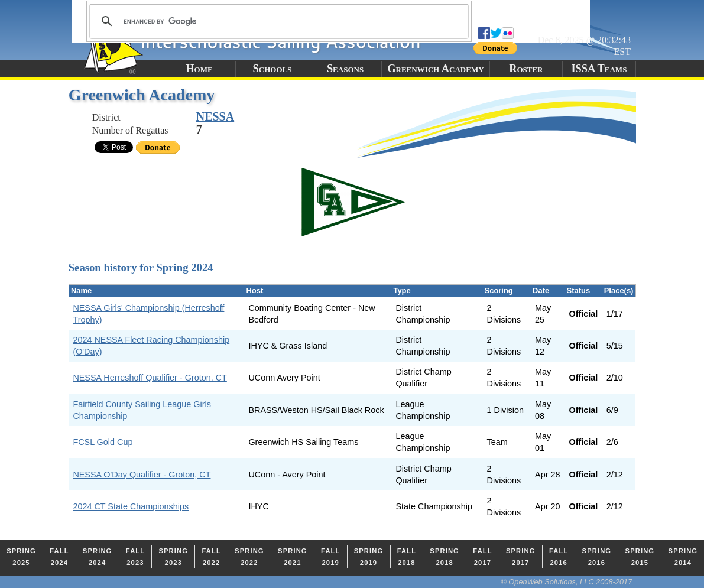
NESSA (215, 116)
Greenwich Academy (435, 69)
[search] (277, 21)
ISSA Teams (599, 69)
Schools (272, 69)
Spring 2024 (184, 267)
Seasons (345, 69)
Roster (526, 69)
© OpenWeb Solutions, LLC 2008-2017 (566, 582)
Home (199, 69)
